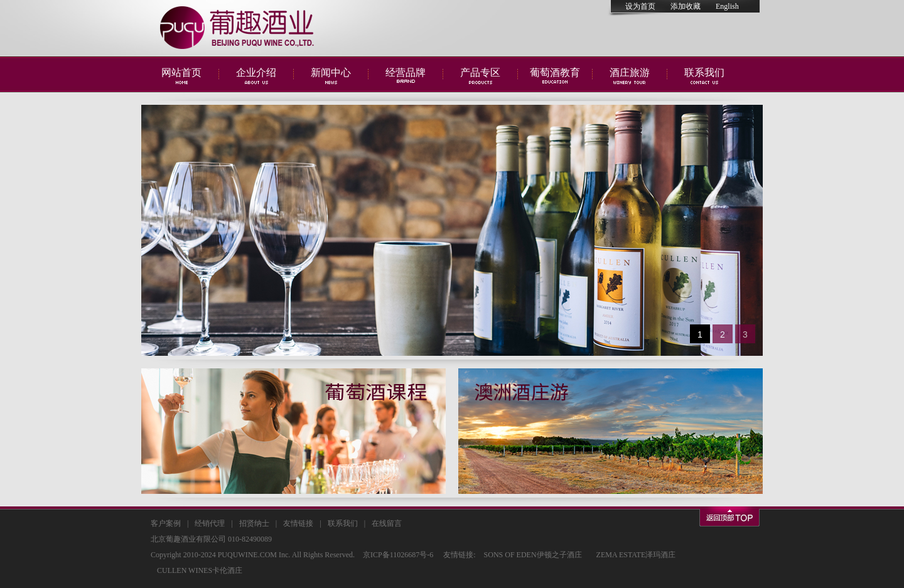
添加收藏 (686, 6)
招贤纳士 (254, 523)
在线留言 (387, 523)
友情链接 (298, 523)
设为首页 (640, 6)
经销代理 (210, 523)
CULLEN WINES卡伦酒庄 (200, 570)
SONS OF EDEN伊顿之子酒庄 (533, 555)
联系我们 (343, 523)
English (727, 6)
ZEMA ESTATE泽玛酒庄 (636, 555)
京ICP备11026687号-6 (398, 555)
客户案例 (166, 523)
